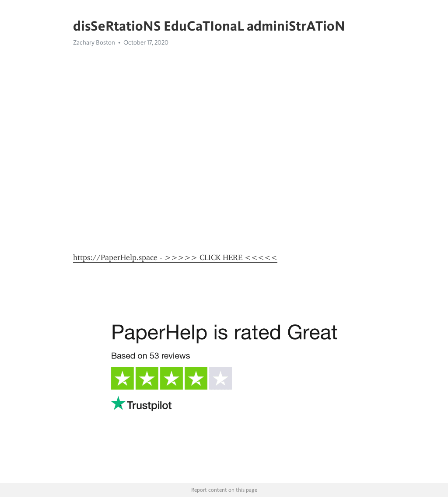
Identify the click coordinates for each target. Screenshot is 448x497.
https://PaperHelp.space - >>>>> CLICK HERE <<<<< (175, 257)
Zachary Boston (94, 42)
